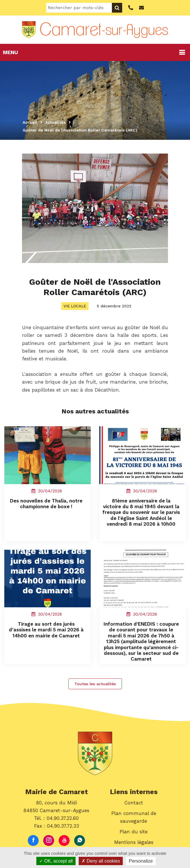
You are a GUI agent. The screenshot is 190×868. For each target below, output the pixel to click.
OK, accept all (56, 861)
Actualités (56, 122)
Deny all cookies (101, 861)
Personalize (141, 861)
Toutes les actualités (95, 685)
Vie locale (75, 306)
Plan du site (134, 832)
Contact (134, 804)
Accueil (30, 122)
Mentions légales (134, 843)
